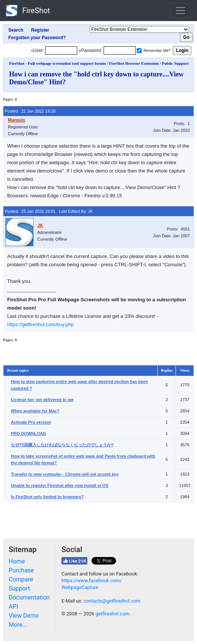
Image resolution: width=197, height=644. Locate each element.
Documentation (29, 597)
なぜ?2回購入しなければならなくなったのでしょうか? (62, 445)
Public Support (175, 63)
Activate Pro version (31, 422)
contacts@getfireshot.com (112, 601)
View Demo (24, 616)
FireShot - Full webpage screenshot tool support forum (57, 63)
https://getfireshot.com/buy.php (40, 324)
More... (18, 625)
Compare (21, 579)
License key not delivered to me (42, 400)
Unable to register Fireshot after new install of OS (60, 485)
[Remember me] (139, 51)
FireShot (28, 11)
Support (19, 588)
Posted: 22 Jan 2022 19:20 (30, 111)
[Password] (120, 50)
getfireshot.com (112, 614)
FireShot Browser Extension (134, 63)
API (13, 607)
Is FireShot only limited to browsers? (47, 497)
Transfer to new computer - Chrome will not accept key (65, 474)
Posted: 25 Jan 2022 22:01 (30, 211)
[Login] (61, 50)
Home (17, 561)
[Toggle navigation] (180, 11)
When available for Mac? (35, 411)
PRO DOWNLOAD (28, 433)
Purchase (21, 570)
